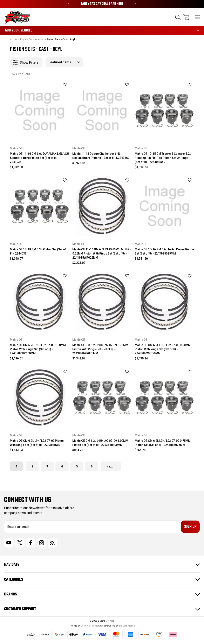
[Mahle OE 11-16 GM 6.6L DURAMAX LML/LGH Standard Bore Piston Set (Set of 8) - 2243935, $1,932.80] (40, 110)
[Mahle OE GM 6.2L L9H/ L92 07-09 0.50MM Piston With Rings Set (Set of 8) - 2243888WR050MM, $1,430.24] (164, 302)
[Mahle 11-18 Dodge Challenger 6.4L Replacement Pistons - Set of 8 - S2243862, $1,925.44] (102, 110)
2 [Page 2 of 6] (32, 466)
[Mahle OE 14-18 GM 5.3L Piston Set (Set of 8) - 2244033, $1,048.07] (40, 206)
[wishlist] (59, 85)
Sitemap (110, 621)
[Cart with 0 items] (186, 17)
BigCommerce (127, 626)
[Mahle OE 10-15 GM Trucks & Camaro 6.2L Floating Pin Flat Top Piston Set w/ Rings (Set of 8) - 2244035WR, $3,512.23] (164, 110)
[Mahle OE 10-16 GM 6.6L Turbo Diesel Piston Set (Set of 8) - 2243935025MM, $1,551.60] (164, 206)
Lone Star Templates (92, 626)
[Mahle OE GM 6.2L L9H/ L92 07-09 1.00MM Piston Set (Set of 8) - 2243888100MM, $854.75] (102, 398)
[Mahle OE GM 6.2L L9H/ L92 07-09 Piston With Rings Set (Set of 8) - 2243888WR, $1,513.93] (40, 398)
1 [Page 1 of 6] (16, 466)
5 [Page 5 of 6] (77, 466)
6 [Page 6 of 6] (92, 466)
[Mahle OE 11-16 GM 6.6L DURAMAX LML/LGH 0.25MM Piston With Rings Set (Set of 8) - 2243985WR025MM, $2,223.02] (102, 206)
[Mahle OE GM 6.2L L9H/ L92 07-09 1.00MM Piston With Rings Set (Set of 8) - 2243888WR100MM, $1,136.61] (40, 302)
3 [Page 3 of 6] (47, 466)
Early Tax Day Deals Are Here (102, 4)
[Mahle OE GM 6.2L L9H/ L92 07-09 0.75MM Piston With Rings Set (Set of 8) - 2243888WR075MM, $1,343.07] (102, 302)
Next (111, 466)
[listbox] (64, 62)
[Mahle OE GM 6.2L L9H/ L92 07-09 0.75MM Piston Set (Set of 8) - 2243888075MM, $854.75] (164, 398)
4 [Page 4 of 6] (62, 466)
